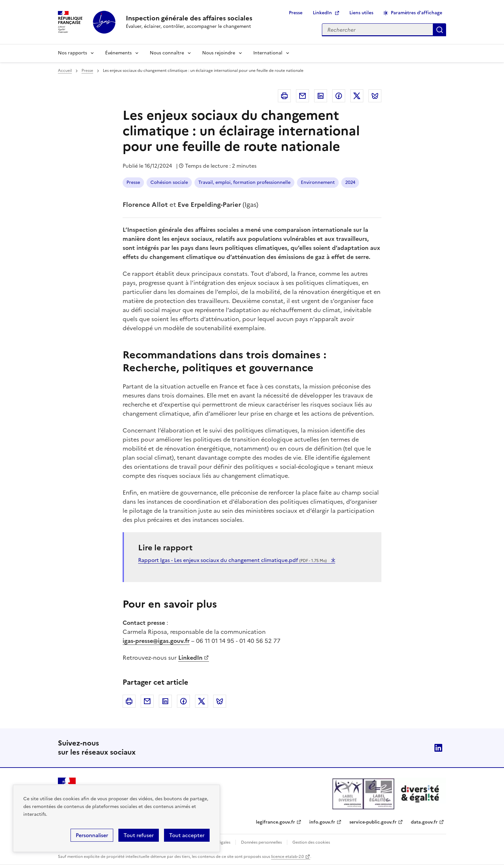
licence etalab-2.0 (287, 857)
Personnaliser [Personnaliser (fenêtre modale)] (92, 835)
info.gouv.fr (322, 822)
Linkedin (321, 96)
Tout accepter (187, 835)
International (268, 53)
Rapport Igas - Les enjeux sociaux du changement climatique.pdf (233, 560)
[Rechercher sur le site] (378, 30)
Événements (118, 53)
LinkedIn (322, 13)
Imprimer (284, 96)
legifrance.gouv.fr (275, 822)
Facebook (339, 96)
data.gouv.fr (424, 822)
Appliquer (440, 30)
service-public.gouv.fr (373, 822)
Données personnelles (261, 842)
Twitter (357, 96)
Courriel (302, 96)
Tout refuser (139, 835)
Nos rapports (72, 53)
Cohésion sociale (169, 182)
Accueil (65, 71)
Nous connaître (167, 53)
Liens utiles (361, 13)
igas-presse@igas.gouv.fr (156, 641)
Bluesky (375, 96)
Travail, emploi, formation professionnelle (244, 182)
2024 (350, 182)
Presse (296, 13)
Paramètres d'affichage (416, 13)
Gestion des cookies (311, 842)
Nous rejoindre (219, 53)
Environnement (318, 182)
